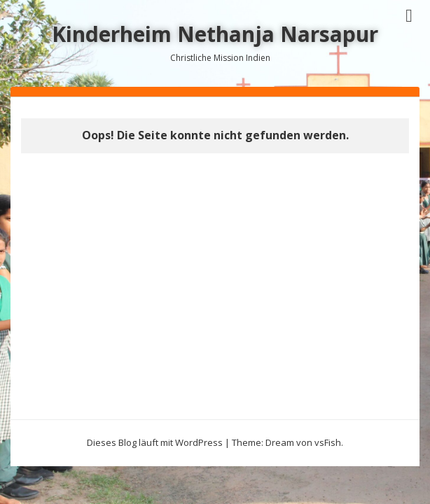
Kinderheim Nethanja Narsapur (215, 34)
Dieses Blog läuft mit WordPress (155, 442)
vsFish (328, 442)
